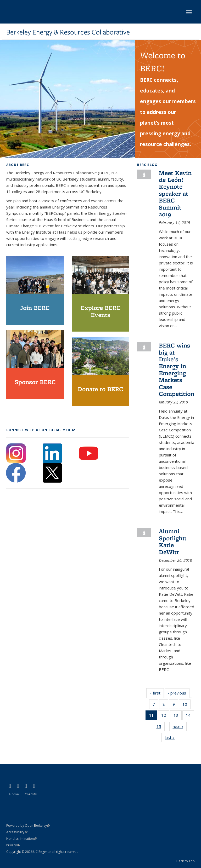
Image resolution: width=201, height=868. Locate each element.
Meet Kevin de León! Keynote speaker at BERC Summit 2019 (175, 193)
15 (161, 727)
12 (165, 716)
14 (190, 716)
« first (157, 694)
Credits (31, 794)
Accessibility (17, 832)
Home (14, 794)
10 (186, 705)
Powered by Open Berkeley (28, 826)
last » (171, 738)
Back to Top (186, 861)
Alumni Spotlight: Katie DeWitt (173, 541)
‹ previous (179, 694)
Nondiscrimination (22, 839)
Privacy (13, 845)
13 (178, 716)
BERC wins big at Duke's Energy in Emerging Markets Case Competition (177, 369)
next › (180, 727)
